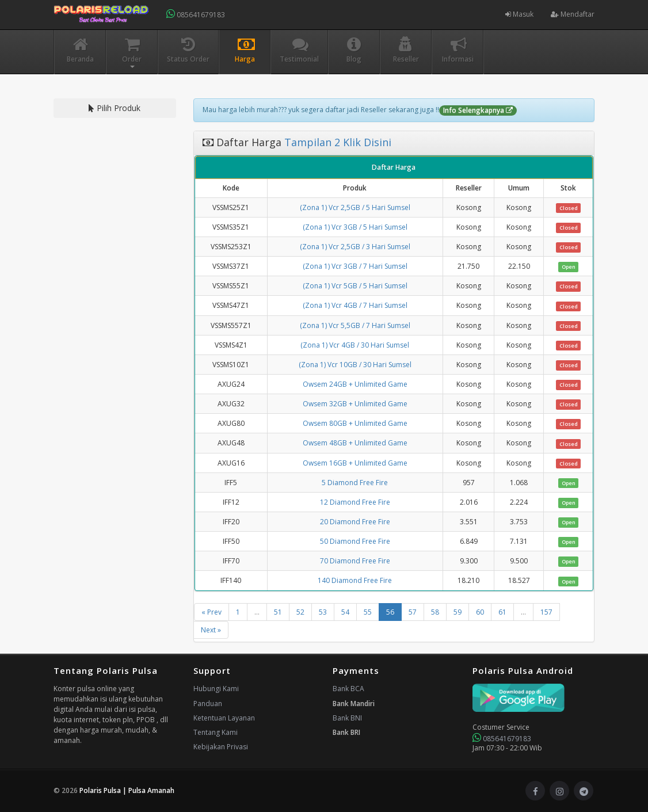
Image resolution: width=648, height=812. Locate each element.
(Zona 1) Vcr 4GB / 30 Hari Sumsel (355, 345)
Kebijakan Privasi (221, 747)
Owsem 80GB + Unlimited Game (355, 423)
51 (278, 612)
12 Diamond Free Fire (355, 502)
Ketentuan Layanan (224, 718)
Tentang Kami (216, 732)
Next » (211, 630)
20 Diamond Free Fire (355, 522)
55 (368, 612)
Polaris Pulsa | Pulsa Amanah (127, 790)
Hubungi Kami (216, 689)
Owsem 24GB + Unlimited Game (355, 384)
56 (390, 612)
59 (458, 612)
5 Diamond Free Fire (355, 483)
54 (345, 612)
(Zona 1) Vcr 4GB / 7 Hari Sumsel (355, 305)
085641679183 (196, 14)
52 (300, 612)
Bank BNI (347, 718)
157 (546, 612)
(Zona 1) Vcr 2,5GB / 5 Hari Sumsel (355, 207)
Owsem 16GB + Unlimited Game (355, 463)
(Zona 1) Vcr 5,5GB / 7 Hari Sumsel (355, 325)
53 (323, 612)
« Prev (211, 612)
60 (480, 612)
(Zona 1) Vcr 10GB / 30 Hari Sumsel (355, 365)
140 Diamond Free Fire (355, 580)
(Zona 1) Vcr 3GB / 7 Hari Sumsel (355, 266)
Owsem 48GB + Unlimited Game (355, 443)
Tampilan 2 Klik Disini (336, 142)
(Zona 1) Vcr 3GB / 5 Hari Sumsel (355, 227)
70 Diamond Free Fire (355, 561)
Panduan (208, 704)
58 (435, 612)
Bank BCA (348, 689)
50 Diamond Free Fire (355, 541)
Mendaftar (573, 14)
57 (413, 612)
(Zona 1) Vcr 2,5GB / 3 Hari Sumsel (355, 247)
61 (502, 612)
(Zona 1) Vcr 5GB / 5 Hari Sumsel (355, 286)
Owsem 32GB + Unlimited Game (355, 404)
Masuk (519, 14)
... (257, 612)
